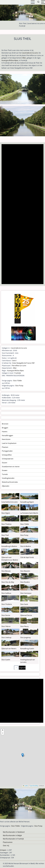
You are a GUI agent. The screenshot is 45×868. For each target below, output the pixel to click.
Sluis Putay (19, 386)
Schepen (3, 850)
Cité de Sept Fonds (27, 557)
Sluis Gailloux (6, 593)
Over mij (6, 846)
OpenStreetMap (34, 786)
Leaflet (25, 786)
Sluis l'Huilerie (7, 604)
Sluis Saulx (24, 604)
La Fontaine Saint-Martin (29, 513)
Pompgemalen (7, 451)
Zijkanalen (6, 486)
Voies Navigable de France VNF (23, 363)
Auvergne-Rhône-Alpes (10, 60)
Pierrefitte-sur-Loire (19, 366)
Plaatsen (5, 447)
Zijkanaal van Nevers (9, 649)
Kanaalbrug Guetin (27, 649)
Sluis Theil (5, 535)
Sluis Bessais (6, 571)
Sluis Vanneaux (26, 593)
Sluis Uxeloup (6, 637)
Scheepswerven (8, 459)
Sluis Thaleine (6, 524)
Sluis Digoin (6, 513)
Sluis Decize (6, 615)
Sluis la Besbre (26, 546)
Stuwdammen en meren (11, 467)
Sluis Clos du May (8, 582)
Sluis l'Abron (6, 626)
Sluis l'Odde (17, 381)
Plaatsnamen (8, 842)
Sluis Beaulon (25, 571)
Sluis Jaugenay (25, 637)
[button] (23, 755)
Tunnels (5, 474)
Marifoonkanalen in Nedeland (14, 832)
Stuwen (5, 470)
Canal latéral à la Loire (30, 53)
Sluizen (5, 463)
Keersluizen (6, 439)
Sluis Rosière (25, 582)
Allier (24, 58)
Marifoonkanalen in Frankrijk (13, 839)
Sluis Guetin (6, 660)
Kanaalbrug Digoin (27, 502)
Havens (5, 432)
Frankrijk (18, 373)
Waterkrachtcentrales (10, 482)
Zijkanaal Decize (26, 615)
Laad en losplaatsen (9, 443)
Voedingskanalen (8, 478)
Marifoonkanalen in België (12, 835)
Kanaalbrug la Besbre (9, 546)
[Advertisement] (22, 214)
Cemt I (14, 361)
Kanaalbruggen (7, 435)
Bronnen (5, 424)
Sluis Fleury (24, 626)
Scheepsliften (7, 455)
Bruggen (5, 428)
